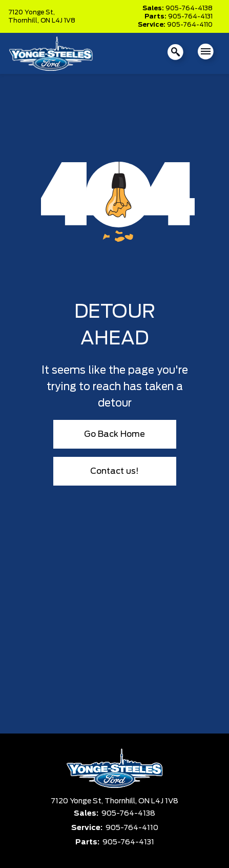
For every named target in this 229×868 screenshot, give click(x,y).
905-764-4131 (190, 16)
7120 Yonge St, (32, 12)
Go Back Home (114, 434)
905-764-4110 (190, 25)
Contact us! (114, 471)
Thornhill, (24, 21)
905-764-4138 (189, 8)
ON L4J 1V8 (58, 21)
